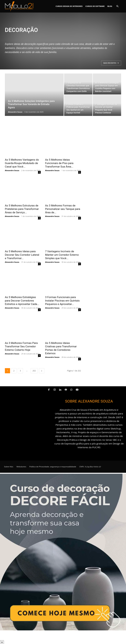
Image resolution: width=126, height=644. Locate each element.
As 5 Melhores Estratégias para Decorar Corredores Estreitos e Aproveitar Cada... (22, 301)
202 (34, 371)
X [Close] (2, 642)
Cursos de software (95, 6)
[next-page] (42, 371)
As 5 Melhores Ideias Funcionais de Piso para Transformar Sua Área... (59, 163)
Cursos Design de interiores (69, 6)
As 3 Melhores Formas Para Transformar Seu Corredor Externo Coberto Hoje (21, 346)
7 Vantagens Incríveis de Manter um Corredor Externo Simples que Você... (62, 255)
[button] (117, 6)
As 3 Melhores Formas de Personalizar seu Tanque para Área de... (63, 209)
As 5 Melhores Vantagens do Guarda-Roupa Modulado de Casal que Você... (22, 163)
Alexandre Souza (15, 112)
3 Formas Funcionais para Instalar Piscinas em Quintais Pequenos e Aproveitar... (62, 301)
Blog (110, 6)
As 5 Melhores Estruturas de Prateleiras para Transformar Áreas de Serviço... (22, 209)
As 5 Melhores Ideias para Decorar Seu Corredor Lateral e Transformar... (22, 255)
